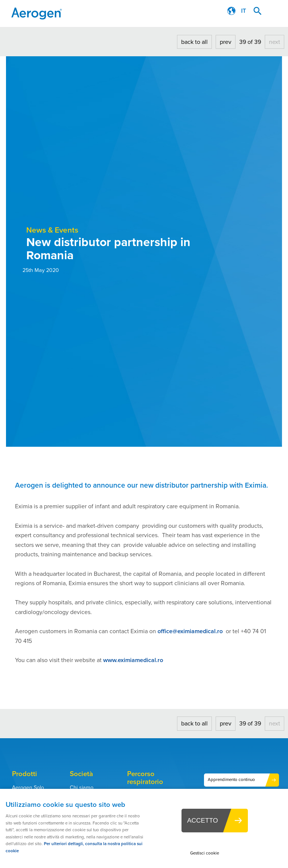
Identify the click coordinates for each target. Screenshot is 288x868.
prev (226, 42)
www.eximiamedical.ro (133, 660)
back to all (194, 42)
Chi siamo (82, 787)
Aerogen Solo (28, 787)
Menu (275, 11)
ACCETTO (202, 820)
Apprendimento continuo (231, 780)
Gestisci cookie (205, 853)
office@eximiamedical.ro (190, 631)
